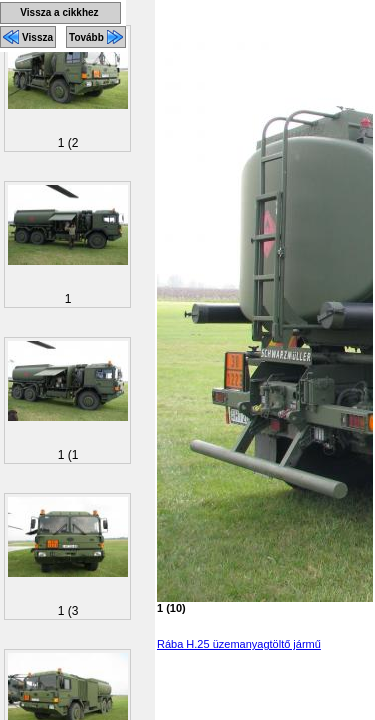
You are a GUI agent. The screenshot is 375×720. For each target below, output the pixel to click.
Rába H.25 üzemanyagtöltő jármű (239, 644)
